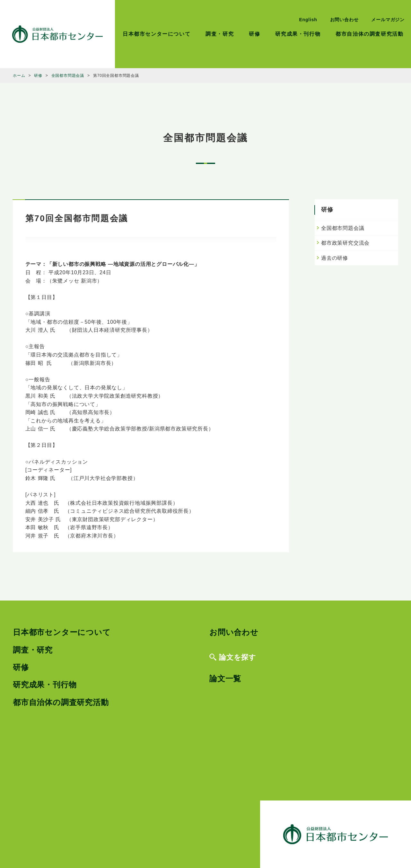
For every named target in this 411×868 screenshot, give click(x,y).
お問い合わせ (344, 20)
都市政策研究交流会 (345, 243)
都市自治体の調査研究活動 (369, 34)
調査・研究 (220, 34)
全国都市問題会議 (343, 228)
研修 (254, 34)
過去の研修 (335, 258)
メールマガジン (388, 20)
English (308, 20)
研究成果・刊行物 (298, 34)
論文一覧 (225, 678)
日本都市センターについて (157, 34)
